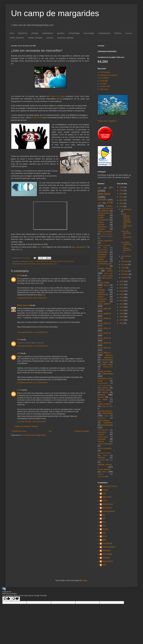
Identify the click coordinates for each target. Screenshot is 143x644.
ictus (99, 402)
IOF (104, 518)
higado (105, 399)
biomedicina (102, 255)
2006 (122, 323)
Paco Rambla (107, 543)
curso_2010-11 (104, 323)
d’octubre (125, 261)
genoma (101, 397)
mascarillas (32, 264)
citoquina (101, 292)
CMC (99, 203)
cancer (110, 271)
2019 (122, 281)
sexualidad (101, 460)
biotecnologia (103, 261)
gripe (111, 397)
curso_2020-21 (69, 261)
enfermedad (107, 374)
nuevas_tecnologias (105, 444)
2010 (122, 310)
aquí (39, 247)
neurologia (101, 439)
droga (100, 364)
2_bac (31, 261)
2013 (122, 301)
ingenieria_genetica (105, 411)
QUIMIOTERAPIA (104, 213)
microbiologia (74, 33)
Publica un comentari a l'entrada (26, 426)
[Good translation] (7, 599)
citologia (35, 33)
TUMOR (101, 222)
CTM (110, 203)
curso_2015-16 (104, 348)
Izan (104, 522)
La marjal (103, 84)
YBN (104, 565)
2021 (122, 203)
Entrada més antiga (82, 431)
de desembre (126, 209)
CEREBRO (103, 200)
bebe (105, 248)
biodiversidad (103, 252)
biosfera (118, 33)
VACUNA (101, 225)
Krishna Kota (37, 118)
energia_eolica (108, 367)
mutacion (101, 434)
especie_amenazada (105, 385)
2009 (122, 314)
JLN (104, 526)
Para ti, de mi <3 (24, 305)
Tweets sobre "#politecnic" (107, 121)
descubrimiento (107, 360)
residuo (105, 455)
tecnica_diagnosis (104, 469)
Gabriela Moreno (109, 511)
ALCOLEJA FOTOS (110, 486)
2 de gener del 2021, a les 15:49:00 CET (32, 298)
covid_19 (60, 261)
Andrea (105, 490)
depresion (109, 355)
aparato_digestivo (108, 234)
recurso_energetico (105, 448)
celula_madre (104, 283)
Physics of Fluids (58, 96)
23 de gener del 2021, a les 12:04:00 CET (33, 346)
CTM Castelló (105, 72)
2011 (122, 307)
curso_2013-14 (104, 338)
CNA (104, 493)
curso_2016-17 (104, 353)
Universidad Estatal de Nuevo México (63, 118)
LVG (104, 533)
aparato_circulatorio (105, 231)
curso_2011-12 (104, 328)
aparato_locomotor (106, 236)
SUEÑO (101, 218)
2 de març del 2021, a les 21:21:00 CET (32, 422)
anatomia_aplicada (65, 38)
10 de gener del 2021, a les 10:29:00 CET (33, 332)
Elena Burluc (107, 508)
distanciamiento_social (20, 264)
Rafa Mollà (106, 551)
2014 (122, 298)
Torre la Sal (104, 89)
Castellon (109, 206)
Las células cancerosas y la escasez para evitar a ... (126, 247)
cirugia (100, 287)
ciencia (106, 285)
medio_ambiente (17, 38)
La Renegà (104, 81)
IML (104, 515)
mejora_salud (41, 264)
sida (111, 460)
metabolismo (48, 33)
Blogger (84, 580)
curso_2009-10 (104, 318)
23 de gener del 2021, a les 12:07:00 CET (33, 383)
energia (110, 364)
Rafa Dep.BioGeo (109, 547)
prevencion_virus (51, 264)
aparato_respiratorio (104, 245)
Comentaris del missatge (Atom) (34, 435)
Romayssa (106, 558)
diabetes (105, 362)
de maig (125, 265)
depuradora (108, 357)
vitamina (100, 474)
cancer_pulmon (107, 278)
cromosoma (102, 299)
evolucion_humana (105, 390)
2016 (122, 291)
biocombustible (103, 250)
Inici (50, 431)
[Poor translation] (16, 599)
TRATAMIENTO (103, 220)
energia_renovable (104, 371)
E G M (20, 276)
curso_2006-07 (104, 304)
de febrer (125, 274)
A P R (19, 390)
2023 (122, 197)
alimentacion (102, 227)
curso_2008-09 (104, 314)
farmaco (105, 392)
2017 (122, 288)
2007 (122, 320)
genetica (61, 33)
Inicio (12, 33)
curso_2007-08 (104, 309)
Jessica (105, 529)
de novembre (126, 256)
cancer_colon (108, 273)
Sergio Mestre (108, 561)
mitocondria (102, 432)
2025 (122, 190)
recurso (128, 33)
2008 (122, 317)
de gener (125, 277)
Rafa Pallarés (107, 554)
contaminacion (104, 33)
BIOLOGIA (44, 261)
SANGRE (101, 215)
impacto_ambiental (105, 404)
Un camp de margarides (55, 13)
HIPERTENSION (107, 208)
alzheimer (101, 229)
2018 (122, 285)
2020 (122, 207)
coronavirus (53, 261)
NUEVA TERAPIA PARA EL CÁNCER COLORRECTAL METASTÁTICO (126, 221)
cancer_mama (107, 276)
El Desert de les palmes (108, 75)
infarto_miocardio (107, 406)
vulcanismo (101, 476)
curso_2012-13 (104, 333)
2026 (122, 187)
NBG (104, 540)
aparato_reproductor (105, 241)
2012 (122, 304)
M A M (105, 536)
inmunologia (89, 33)
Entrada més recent (19, 431)
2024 (122, 194)
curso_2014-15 (104, 343)
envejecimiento (103, 383)
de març (125, 271)
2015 (122, 294)
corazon (101, 297)
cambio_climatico (35, 38)
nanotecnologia (103, 437)
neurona (101, 441)
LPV (19, 340)
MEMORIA (105, 211)
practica (50, 38)
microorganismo (103, 430)
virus (104, 472)
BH (111, 188)
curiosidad (101, 301)
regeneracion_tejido (104, 453)
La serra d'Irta (105, 86)
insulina (106, 416)
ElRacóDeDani (108, 504)
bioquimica (23, 33)
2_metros (37, 261)
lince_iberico (102, 418)
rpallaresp (101, 458)
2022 (122, 200)
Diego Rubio (107, 497)
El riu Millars (104, 78)
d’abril (124, 268)
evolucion (105, 388)
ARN (99, 188)
